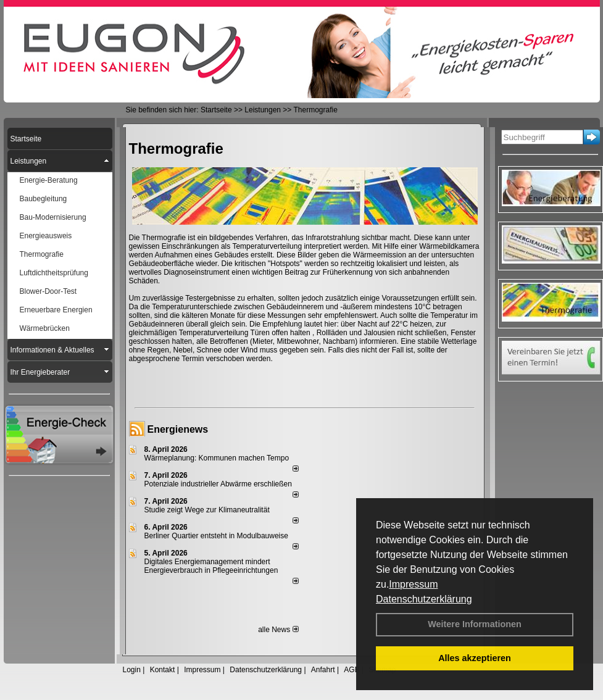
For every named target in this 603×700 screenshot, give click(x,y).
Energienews (178, 429)
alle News (278, 630)
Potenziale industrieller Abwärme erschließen (218, 484)
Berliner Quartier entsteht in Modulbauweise (216, 536)
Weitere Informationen (475, 624)
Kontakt (163, 670)
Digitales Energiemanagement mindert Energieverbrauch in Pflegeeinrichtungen (211, 566)
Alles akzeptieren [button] (475, 658)
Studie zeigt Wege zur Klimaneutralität (207, 510)
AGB (351, 670)
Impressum (413, 584)
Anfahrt (323, 670)
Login (132, 670)
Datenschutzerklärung (424, 599)
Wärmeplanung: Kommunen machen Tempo (217, 458)
